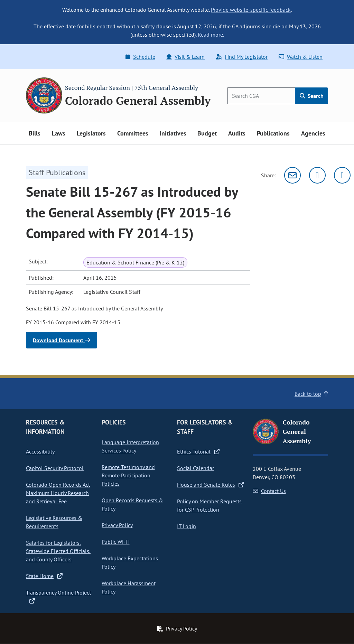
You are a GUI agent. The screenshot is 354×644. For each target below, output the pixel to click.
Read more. (211, 35)
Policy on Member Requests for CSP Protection (209, 505)
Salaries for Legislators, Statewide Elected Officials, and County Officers (58, 551)
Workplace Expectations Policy (130, 562)
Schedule (140, 57)
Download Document (62, 340)
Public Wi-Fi (116, 542)
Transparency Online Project (58, 597)
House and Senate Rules (211, 485)
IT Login (187, 526)
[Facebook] (342, 175)
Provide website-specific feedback (251, 10)
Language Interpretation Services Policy (130, 446)
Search (312, 96)
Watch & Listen (301, 57)
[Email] (292, 175)
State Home (44, 576)
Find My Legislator (242, 57)
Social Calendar (195, 468)
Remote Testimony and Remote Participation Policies (128, 475)
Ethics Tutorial (198, 451)
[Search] (261, 96)
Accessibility (40, 451)
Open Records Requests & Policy (132, 504)
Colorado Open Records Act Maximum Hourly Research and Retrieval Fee (58, 493)
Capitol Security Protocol (55, 468)
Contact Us (269, 491)
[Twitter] (317, 175)
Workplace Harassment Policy (129, 587)
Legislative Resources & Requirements (54, 522)
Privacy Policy (117, 525)
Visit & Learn (185, 57)
